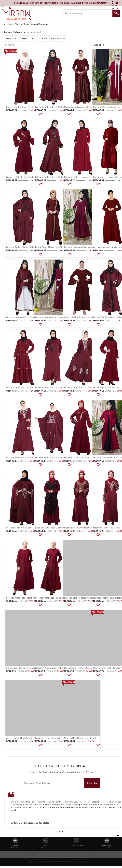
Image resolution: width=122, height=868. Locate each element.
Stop (120, 835)
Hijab (25, 38)
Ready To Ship (12, 38)
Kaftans (44, 38)
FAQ (91, 855)
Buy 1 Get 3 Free (58, 38)
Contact (30, 855)
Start (118, 835)
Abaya (34, 38)
